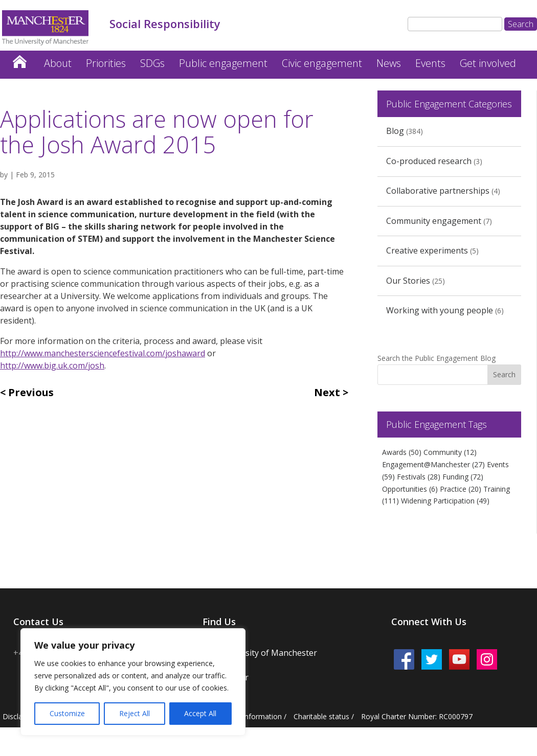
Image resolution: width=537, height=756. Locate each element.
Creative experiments (427, 250)
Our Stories (408, 281)
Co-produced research (429, 161)
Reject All (135, 713)
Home (19, 59)
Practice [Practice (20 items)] (461, 489)
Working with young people (440, 310)
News (389, 63)
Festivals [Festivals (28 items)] (419, 477)
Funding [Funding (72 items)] (463, 477)
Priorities (106, 63)
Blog (395, 131)
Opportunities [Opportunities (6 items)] (410, 489)
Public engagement (223, 63)
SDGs (152, 63)
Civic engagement (322, 63)
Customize (67, 713)
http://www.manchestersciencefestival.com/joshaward (103, 353)
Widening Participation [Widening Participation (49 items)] (445, 501)
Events (430, 63)
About (58, 63)
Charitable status (321, 716)
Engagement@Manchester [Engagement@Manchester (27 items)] (433, 464)
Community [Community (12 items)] (450, 452)
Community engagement (434, 221)
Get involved (488, 63)
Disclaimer (20, 716)
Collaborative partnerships (438, 191)
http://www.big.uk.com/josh (52, 365)
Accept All (200, 713)
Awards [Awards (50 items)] (402, 452)
